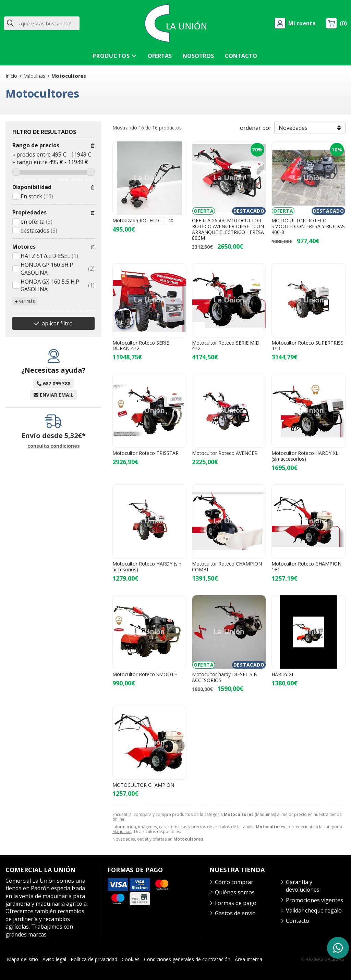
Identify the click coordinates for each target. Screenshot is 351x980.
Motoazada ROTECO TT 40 (143, 220)
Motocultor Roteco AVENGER (225, 453)
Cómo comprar (234, 882)
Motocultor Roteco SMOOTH (145, 674)
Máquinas (122, 832)
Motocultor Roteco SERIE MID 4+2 (226, 346)
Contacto (298, 921)
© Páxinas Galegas (323, 959)
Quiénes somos (235, 892)
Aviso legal (54, 959)
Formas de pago (236, 903)
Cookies (131, 959)
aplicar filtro (57, 323)
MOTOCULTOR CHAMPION (143, 785)
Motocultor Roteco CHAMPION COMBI (227, 567)
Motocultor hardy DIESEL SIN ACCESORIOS (225, 677)
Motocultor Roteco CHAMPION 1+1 (306, 567)
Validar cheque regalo (314, 910)
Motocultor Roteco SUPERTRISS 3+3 (307, 346)
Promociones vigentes (314, 900)
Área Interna (249, 959)
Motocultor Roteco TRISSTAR (146, 453)
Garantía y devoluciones (303, 886)
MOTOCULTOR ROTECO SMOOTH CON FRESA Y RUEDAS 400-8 (308, 226)
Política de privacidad (94, 959)
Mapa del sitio (22, 959)
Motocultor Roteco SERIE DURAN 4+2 (141, 346)
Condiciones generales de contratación (187, 959)
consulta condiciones (54, 446)
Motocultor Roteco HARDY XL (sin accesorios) (305, 456)
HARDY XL (283, 674)
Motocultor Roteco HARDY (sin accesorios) (147, 567)
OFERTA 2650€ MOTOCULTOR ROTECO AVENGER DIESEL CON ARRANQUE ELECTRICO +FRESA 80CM (228, 229)
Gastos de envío (235, 913)
